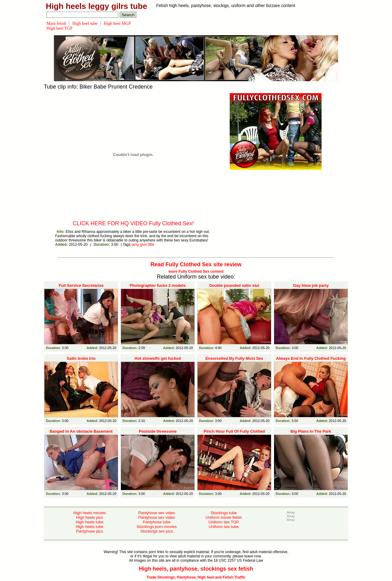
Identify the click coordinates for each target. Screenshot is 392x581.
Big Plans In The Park (311, 431)
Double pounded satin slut (234, 285)
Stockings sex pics (157, 531)
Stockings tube (224, 513)
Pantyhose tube (156, 522)
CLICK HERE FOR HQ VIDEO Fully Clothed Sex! (133, 223)
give (143, 245)
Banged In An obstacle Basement (81, 431)
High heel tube (85, 23)
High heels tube (89, 522)
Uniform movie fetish (224, 517)
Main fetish (56, 23)
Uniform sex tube (224, 527)
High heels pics (89, 517)
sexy (135, 245)
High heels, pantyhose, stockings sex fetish (196, 569)
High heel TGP (60, 28)
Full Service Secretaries (81, 285)
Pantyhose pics (89, 531)
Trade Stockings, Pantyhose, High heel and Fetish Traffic (196, 577)
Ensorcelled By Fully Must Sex (234, 358)
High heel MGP (117, 23)
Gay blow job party (311, 285)
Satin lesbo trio (81, 358)
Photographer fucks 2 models (158, 285)
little (151, 245)
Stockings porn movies (157, 527)
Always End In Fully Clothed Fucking (311, 358)
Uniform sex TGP (224, 522)
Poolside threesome (158, 431)
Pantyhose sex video (157, 513)
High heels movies (89, 513)
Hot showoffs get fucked (158, 358)
